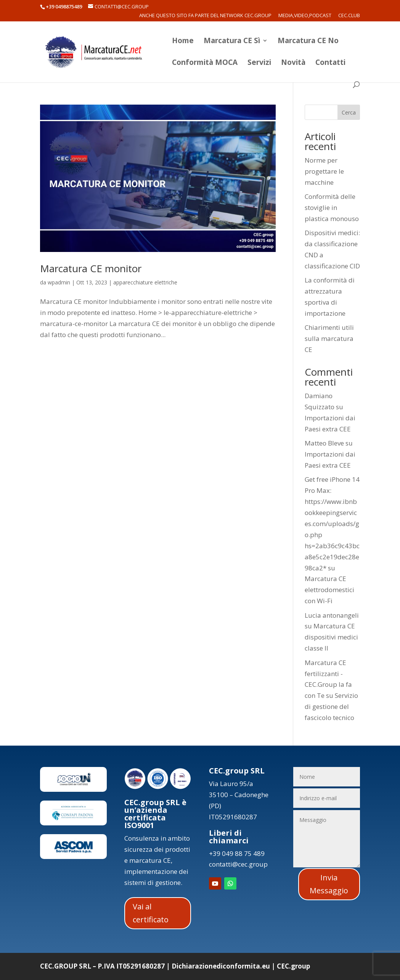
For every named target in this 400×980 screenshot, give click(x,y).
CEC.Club (349, 16)
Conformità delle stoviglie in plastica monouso (332, 207)
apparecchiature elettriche (145, 282)
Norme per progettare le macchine (324, 171)
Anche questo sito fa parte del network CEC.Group (205, 16)
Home (183, 42)
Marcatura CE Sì (232, 42)
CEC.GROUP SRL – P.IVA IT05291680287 (102, 966)
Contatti (330, 63)
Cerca (349, 112)
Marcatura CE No (308, 42)
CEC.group (293, 966)
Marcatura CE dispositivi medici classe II (331, 637)
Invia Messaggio (329, 884)
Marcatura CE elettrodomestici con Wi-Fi (329, 590)
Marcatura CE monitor (91, 268)
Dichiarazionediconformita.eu (221, 966)
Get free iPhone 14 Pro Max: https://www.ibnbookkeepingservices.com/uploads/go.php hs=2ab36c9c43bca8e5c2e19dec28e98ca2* (332, 523)
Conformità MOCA (205, 63)
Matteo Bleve (324, 443)
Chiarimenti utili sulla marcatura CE (329, 338)
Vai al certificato (151, 913)
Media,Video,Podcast (305, 16)
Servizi (259, 63)
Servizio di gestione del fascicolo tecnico (331, 706)
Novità (293, 63)
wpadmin (59, 282)
